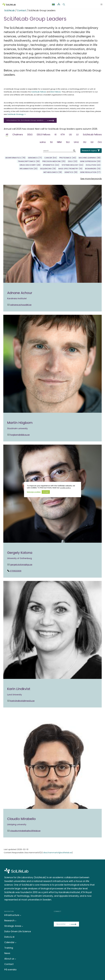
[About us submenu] (15, 959)
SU (51, 142)
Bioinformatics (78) (16, 158)
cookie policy (65, 488)
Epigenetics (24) (51, 165)
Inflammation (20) (29, 169)
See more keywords (91, 179)
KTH (63, 135)
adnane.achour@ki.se (21, 305)
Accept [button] (46, 492)
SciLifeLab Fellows (39, 92)
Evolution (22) (93, 165)
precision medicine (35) (54, 161)
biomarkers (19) (93, 169)
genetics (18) (71, 172)
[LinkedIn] (56, 917)
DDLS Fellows (56, 92)
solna (43, 142)
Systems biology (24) (73, 165)
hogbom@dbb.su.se (20, 435)
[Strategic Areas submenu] (22, 926)
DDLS (30, 135)
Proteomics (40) (68, 158)
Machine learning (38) (90, 158)
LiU (70, 135)
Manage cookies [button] (34, 492)
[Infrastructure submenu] (21, 915)
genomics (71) (35, 158)
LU (77, 135)
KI (56, 135)
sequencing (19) (48, 169)
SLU (68, 142)
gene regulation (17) (90, 172)
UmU (76, 142)
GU (85, 142)
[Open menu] (101, 4)
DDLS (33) (73, 161)
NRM (59, 142)
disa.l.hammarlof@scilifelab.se (58, 853)
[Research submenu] (16, 921)
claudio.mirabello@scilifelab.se (25, 831)
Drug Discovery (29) (30, 165)
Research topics (89, 151)
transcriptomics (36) (29, 161)
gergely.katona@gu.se (21, 565)
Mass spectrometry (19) (71, 169)
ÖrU (100, 142)
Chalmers (18, 135)
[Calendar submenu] (16, 942)
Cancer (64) (51, 158)
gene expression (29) (90, 161)
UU (92, 142)
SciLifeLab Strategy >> (17, 114)
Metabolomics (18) (53, 172)
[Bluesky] (61, 917)
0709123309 (16, 571)
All (7, 135)
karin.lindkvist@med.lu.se (22, 701)
